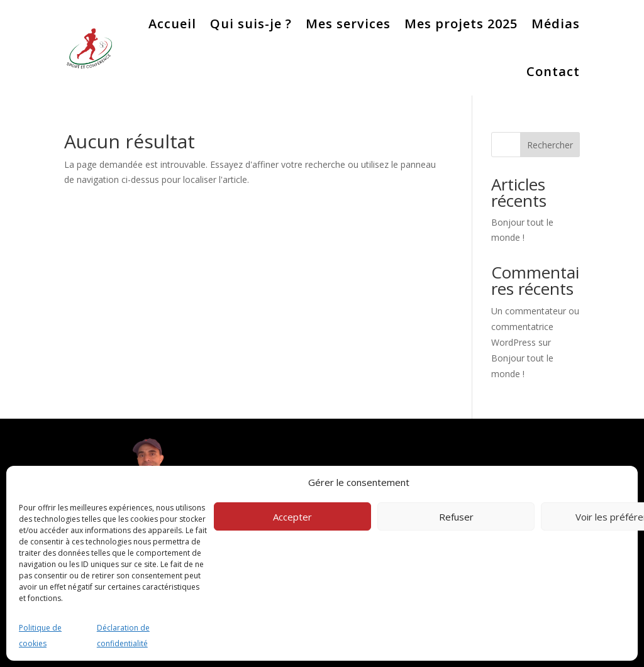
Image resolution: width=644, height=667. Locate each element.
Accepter (292, 517)
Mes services (348, 24)
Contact (553, 71)
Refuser (456, 517)
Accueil (172, 24)
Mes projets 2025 (461, 24)
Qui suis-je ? (251, 24)
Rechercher (550, 145)
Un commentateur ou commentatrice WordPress (535, 327)
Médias (556, 24)
